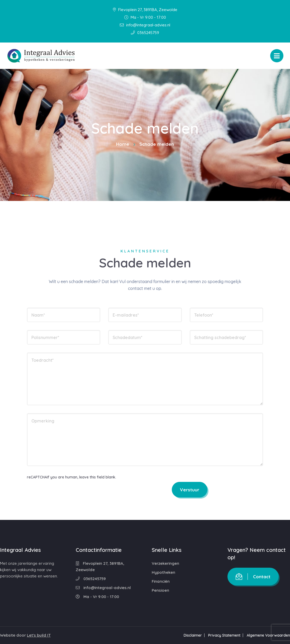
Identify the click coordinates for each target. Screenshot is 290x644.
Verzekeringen (165, 563)
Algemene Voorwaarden (268, 635)
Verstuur (190, 490)
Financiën (161, 581)
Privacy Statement (224, 635)
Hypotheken (163, 572)
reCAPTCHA (37, 477)
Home (123, 144)
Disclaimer (193, 635)
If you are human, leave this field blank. (82, 477)
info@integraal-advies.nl (145, 25)
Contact (253, 577)
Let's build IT (39, 635)
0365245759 (145, 33)
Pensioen (160, 590)
